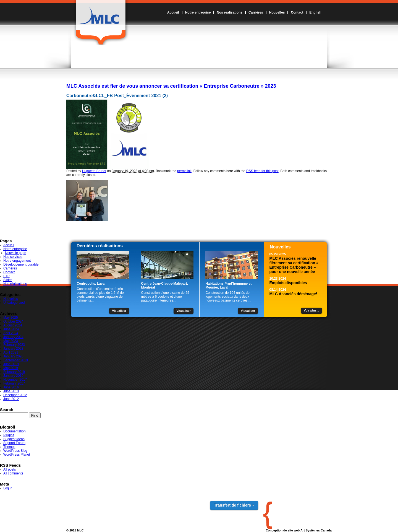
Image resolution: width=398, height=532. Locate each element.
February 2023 (14, 345)
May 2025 (11, 318)
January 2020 (13, 356)
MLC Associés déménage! (293, 294)
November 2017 (15, 380)
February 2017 (14, 383)
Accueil (173, 12)
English (315, 12)
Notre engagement (17, 261)
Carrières (256, 12)
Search (7, 410)
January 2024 (13, 337)
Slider (8, 280)
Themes (9, 447)
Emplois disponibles (288, 283)
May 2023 (11, 341)
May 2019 (11, 368)
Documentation (15, 431)
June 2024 (11, 329)
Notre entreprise (198, 12)
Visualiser (119, 311)
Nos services (13, 257)
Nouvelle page (16, 253)
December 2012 (15, 395)
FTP (6, 276)
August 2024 (13, 325)
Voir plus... (311, 310)
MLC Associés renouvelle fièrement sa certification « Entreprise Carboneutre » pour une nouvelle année (294, 265)
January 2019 (13, 376)
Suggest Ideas (14, 439)
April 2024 (11, 333)
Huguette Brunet (94, 171)
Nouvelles (277, 12)
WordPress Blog (15, 451)
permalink (184, 171)
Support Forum (14, 443)
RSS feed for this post (262, 171)
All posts (10, 469)
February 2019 (14, 372)
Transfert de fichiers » (234, 505)
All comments (13, 473)
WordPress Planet (17, 455)
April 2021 (11, 352)
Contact (297, 12)
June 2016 (11, 387)
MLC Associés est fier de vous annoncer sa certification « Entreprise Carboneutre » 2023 (171, 86)
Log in (8, 488)
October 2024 (13, 321)
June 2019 (11, 364)
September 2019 (16, 360)
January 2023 (13, 349)
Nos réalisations (230, 12)
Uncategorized (14, 303)
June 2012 (11, 399)
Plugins (9, 435)
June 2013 (11, 391)
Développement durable (21, 264)
